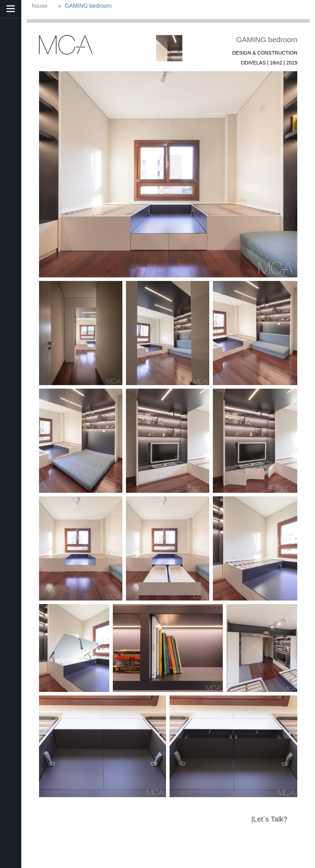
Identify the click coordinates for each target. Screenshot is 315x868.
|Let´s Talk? (269, 819)
